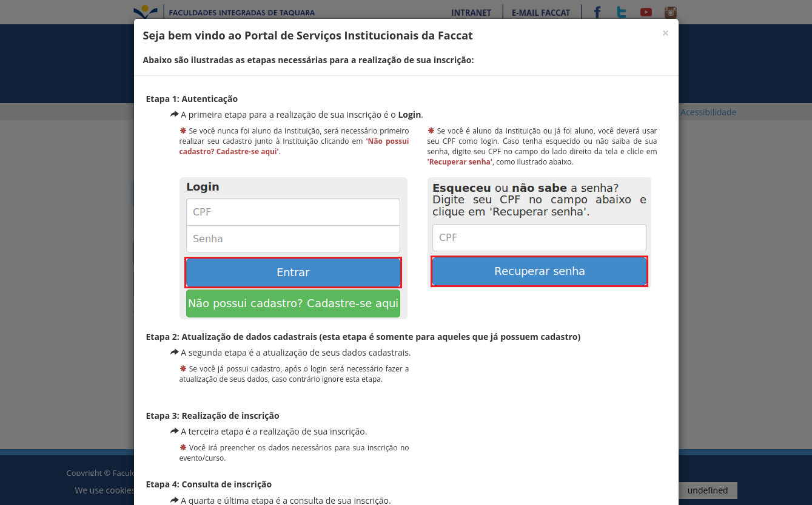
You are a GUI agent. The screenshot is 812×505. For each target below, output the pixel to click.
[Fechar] (665, 33)
